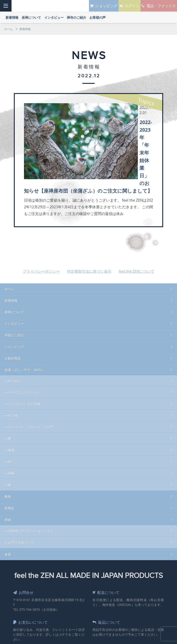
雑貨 (8, 470)
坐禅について (14, 262)
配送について (108, 542)
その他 (13, 366)
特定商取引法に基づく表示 (89, 221)
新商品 (9, 458)
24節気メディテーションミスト (31, 481)
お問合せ (25, 542)
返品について (108, 572)
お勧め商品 (13, 308)
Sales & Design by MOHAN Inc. (72, 606)
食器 (8, 504)
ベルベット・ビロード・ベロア (31, 377)
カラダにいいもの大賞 (24, 354)
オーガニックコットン (24, 343)
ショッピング (14, 297)
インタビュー (14, 274)
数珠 (8, 447)
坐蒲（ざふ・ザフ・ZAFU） (25, 320)
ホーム (9, 239)
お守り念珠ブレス (21, 493)
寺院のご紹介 (14, 285)
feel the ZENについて (136, 221)
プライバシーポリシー (41, 221)
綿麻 (11, 423)
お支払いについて (32, 572)
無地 (11, 400)
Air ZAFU (15, 331)
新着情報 (11, 251)
